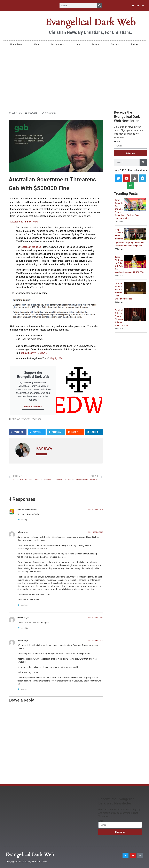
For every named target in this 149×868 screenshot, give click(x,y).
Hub (78, 44)
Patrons (95, 44)
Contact (115, 44)
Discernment (58, 44)
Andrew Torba (19, 419)
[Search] (99, 6)
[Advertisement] (74, 73)
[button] (18, 432)
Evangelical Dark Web (91, 23)
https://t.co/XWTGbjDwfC (34, 353)
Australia (32, 419)
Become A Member (33, 407)
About (37, 44)
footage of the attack (31, 247)
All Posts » (42, 454)
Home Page (16, 44)
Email (117, 142)
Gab (40, 419)
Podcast (135, 44)
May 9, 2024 (56, 358)
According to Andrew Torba (24, 222)
